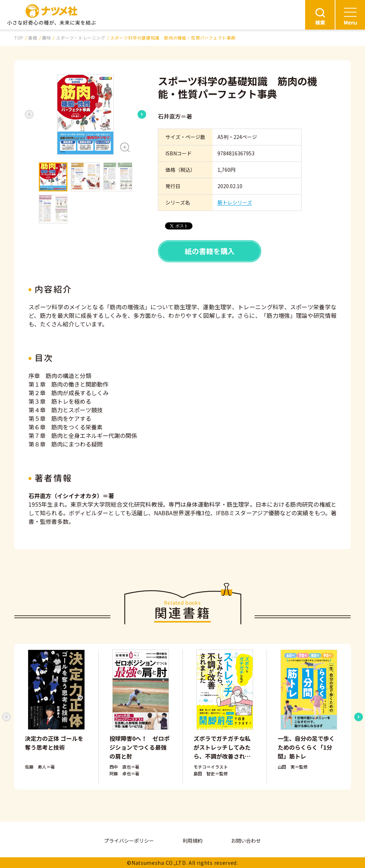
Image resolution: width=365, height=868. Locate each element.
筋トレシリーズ (235, 202)
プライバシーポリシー (129, 841)
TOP (19, 38)
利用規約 (192, 841)
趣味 (47, 38)
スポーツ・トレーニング (81, 38)
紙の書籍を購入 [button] (210, 251)
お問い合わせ (246, 841)
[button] (86, 115)
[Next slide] (142, 114)
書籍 (33, 38)
